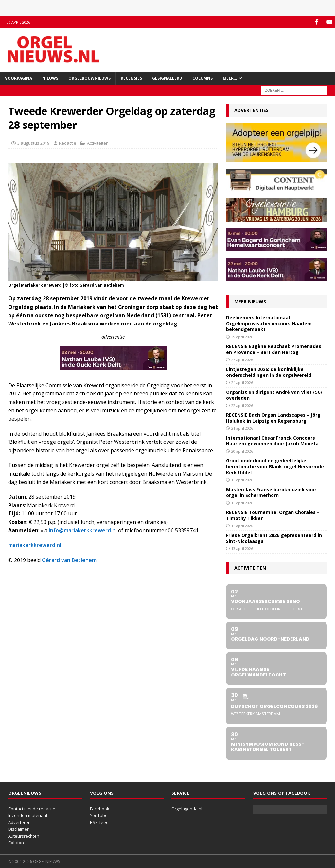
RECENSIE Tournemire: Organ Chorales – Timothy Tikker (273, 515)
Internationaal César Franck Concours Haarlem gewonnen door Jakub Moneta (272, 441)
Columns (203, 78)
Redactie (68, 143)
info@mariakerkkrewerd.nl (83, 530)
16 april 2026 (242, 480)
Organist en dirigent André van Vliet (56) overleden (274, 395)
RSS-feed (99, 822)
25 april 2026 (242, 360)
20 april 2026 (242, 451)
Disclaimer (18, 829)
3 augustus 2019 (33, 143)
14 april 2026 (242, 526)
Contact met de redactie (32, 809)
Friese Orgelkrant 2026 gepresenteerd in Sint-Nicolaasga (274, 538)
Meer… (230, 78)
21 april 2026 (242, 428)
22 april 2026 (242, 405)
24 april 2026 (242, 383)
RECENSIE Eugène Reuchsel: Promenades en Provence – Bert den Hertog (274, 349)
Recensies (131, 78)
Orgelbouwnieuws (89, 78)
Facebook (100, 809)
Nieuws (50, 78)
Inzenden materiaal (28, 815)
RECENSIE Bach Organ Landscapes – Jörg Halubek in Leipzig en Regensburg (273, 418)
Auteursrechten (24, 836)
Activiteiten (98, 143)
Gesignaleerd (167, 78)
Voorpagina (18, 78)
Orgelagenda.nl (187, 809)
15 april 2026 (242, 503)
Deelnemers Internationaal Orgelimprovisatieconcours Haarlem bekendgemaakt (269, 323)
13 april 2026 (242, 549)
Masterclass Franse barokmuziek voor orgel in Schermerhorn (271, 492)
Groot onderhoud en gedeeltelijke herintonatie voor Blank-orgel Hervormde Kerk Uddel (275, 467)
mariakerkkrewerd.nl (35, 545)
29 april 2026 (242, 337)
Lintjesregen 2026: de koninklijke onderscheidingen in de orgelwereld (269, 372)
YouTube (99, 815)
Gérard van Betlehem (69, 560)
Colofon (16, 843)
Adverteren (19, 822)
